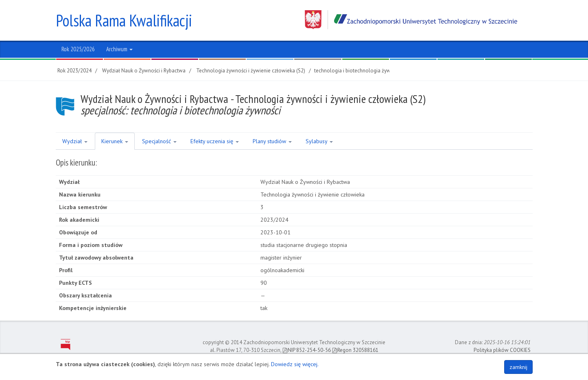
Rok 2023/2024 (74, 71)
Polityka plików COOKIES (502, 350)
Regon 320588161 (355, 350)
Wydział (75, 141)
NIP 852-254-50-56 (307, 350)
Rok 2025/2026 (78, 49)
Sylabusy (319, 141)
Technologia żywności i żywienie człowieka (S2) (251, 71)
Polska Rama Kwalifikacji (124, 20)
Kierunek (115, 141)
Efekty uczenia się (215, 141)
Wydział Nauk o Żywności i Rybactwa (144, 71)
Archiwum (119, 49)
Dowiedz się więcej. (295, 364)
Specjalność (159, 141)
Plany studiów (272, 141)
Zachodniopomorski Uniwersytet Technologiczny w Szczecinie (411, 20)
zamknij (518, 367)
